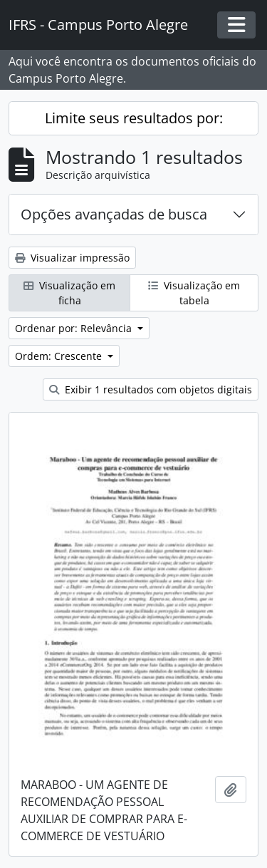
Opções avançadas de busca (114, 214)
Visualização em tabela (194, 293)
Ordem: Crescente (60, 356)
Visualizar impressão (72, 258)
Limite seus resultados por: (134, 118)
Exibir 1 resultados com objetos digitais (151, 389)
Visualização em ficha (69, 293)
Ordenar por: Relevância (75, 328)
